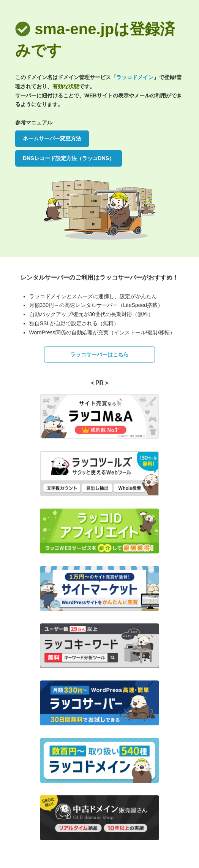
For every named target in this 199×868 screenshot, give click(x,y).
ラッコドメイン (135, 77)
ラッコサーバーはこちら (99, 355)
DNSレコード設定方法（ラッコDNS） (69, 158)
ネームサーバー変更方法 (52, 138)
